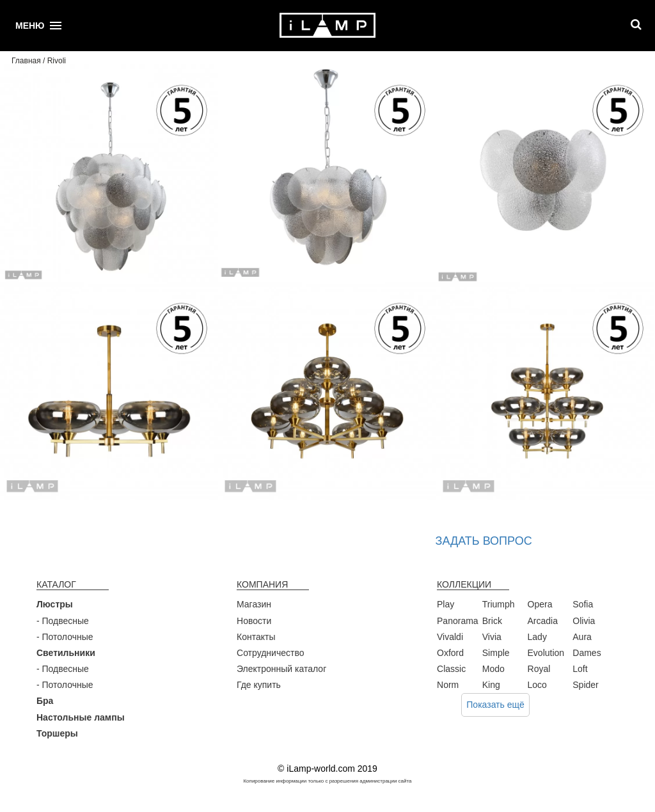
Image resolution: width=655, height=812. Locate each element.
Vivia (492, 637)
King (491, 685)
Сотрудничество (270, 653)
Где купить (259, 685)
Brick (492, 621)
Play (446, 604)
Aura (582, 637)
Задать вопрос (484, 541)
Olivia (584, 621)
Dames (587, 653)
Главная (26, 61)
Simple (496, 653)
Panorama (458, 621)
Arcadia (543, 621)
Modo (493, 669)
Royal (539, 669)
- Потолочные (65, 637)
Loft (580, 669)
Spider (585, 685)
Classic (451, 669)
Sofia (583, 604)
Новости (254, 621)
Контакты (256, 637)
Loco (537, 685)
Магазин (254, 604)
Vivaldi (450, 637)
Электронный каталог (281, 669)
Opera (540, 604)
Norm (448, 685)
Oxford (450, 653)
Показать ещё (495, 705)
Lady (537, 637)
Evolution (546, 653)
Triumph (499, 604)
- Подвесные (63, 621)
